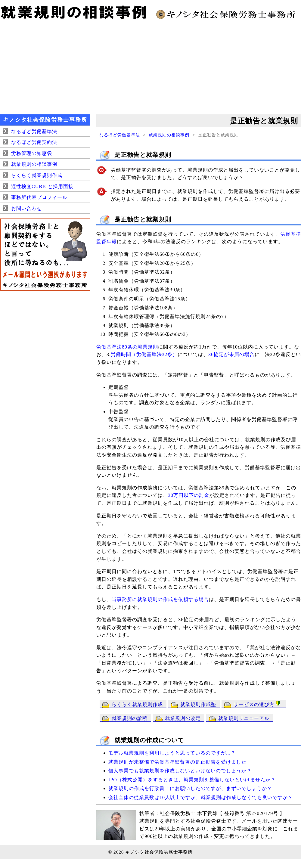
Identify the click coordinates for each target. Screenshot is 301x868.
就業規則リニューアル (244, 718)
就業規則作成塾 (198, 704)
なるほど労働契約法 (34, 142)
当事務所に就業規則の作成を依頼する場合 (160, 599)
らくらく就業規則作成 (137, 704)
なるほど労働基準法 (120, 135)
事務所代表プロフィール (39, 197)
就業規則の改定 (183, 718)
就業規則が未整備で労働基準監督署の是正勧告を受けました (177, 762)
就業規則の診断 (130, 718)
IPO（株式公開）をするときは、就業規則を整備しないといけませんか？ (192, 780)
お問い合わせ (26, 208)
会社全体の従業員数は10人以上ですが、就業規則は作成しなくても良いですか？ (201, 797)
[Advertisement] (150, 66)
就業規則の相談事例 (169, 135)
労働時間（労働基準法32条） (144, 354)
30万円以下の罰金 (189, 495)
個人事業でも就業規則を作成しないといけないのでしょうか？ (180, 771)
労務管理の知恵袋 (32, 153)
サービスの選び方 (258, 704)
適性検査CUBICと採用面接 (42, 186)
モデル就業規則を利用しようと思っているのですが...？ (172, 753)
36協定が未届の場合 (231, 354)
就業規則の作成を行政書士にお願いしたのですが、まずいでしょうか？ (190, 788)
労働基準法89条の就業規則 (127, 347)
